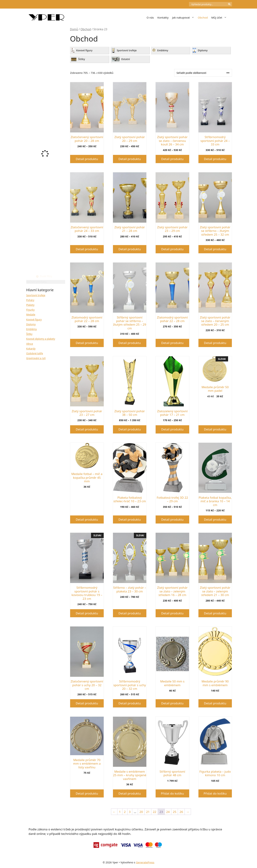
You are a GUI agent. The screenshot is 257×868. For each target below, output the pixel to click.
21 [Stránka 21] (148, 812)
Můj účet (220, 17)
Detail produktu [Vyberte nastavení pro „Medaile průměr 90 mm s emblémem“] (215, 703)
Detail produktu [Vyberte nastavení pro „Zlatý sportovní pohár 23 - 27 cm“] (87, 429)
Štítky (29, 334)
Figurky (30, 310)
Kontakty (163, 17)
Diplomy (31, 324)
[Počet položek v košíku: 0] (183, 4)
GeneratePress (145, 862)
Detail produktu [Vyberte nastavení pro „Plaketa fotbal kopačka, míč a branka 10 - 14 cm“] (215, 519)
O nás (150, 17)
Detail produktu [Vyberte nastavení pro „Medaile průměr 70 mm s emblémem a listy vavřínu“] (87, 793)
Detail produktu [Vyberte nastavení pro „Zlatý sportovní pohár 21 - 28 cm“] (130, 249)
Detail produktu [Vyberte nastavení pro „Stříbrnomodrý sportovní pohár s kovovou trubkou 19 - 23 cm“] (87, 613)
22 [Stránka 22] (154, 812)
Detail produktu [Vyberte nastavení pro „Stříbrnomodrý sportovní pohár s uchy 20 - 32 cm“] (130, 703)
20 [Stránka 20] (141, 812)
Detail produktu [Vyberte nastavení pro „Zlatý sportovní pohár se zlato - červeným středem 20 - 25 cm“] (215, 343)
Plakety (30, 305)
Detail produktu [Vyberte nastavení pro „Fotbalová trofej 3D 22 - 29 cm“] (172, 519)
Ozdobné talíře (35, 353)
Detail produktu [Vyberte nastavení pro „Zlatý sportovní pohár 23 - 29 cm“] (172, 249)
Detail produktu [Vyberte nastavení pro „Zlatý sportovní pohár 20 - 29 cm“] (130, 159)
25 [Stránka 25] (175, 812)
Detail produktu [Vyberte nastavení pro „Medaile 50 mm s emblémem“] (172, 703)
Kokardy (31, 349)
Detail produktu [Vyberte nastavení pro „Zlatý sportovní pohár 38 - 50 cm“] (130, 429)
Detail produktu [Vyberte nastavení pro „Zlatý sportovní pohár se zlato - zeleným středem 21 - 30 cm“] (215, 613)
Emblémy (32, 329)
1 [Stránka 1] (120, 812)
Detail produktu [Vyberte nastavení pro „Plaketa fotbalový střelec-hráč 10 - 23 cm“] (130, 519)
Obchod (203, 17)
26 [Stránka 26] (181, 812)
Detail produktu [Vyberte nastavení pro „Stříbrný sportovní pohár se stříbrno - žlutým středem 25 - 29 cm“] (130, 343)
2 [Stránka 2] (125, 812)
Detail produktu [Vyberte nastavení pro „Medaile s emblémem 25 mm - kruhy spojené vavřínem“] (130, 793)
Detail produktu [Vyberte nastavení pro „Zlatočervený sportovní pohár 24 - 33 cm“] (87, 249)
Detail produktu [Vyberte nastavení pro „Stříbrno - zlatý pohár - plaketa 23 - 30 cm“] (130, 613)
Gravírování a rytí (36, 358)
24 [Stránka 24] (168, 812)
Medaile (31, 314)
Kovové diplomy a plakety (41, 339)
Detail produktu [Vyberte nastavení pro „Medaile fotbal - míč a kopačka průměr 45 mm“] (87, 519)
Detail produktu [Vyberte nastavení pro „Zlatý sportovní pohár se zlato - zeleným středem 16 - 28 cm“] (172, 613)
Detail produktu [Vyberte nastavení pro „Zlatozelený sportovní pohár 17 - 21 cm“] (172, 429)
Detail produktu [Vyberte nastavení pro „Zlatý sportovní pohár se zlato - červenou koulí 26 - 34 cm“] (172, 159)
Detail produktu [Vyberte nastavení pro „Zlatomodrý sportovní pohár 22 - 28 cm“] (87, 343)
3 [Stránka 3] (130, 812)
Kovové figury (34, 319)
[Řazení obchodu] (203, 73)
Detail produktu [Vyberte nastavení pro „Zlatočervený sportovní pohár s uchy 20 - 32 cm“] (87, 703)
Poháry (30, 300)
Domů (74, 29)
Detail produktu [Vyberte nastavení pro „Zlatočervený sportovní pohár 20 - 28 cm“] (87, 159)
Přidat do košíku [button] (172, 793)
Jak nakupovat (184, 17)
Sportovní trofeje (36, 295)
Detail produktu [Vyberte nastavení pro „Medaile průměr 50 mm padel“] (215, 429)
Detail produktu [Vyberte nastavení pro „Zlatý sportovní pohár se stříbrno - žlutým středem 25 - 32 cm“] (215, 249)
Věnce (30, 344)
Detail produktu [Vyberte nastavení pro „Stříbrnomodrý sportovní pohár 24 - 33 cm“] (215, 159)
